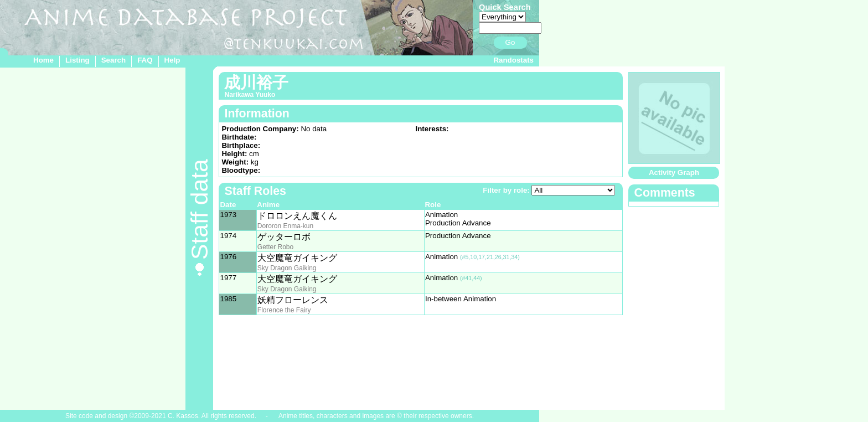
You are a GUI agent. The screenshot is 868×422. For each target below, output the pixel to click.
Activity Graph (674, 173)
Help (172, 60)
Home (43, 60)
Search (113, 60)
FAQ (145, 60)
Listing (77, 60)
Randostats (513, 60)
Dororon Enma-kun (285, 226)
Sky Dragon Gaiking (287, 268)
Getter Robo (275, 247)
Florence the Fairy (284, 310)
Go (510, 42)
